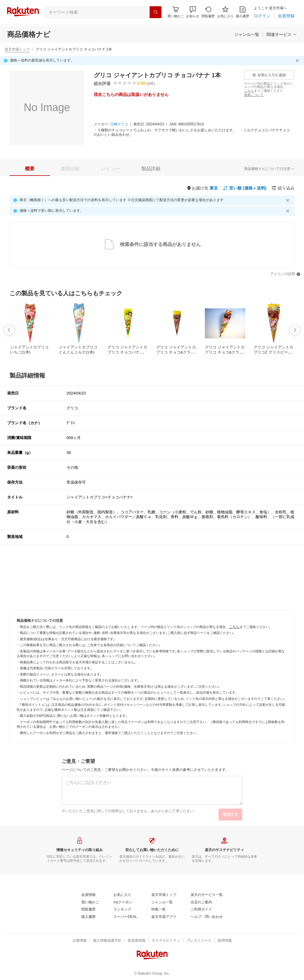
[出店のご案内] (201, 902)
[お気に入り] (225, 12)
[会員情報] (88, 895)
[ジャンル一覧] (247, 34)
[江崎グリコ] (119, 124)
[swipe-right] (295, 330)
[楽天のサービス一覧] (207, 895)
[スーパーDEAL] (125, 917)
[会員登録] (286, 16)
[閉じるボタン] (298, 61)
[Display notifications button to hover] (176, 12)
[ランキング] (122, 910)
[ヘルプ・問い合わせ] (207, 917)
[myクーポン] (123, 902)
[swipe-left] (9, 330)
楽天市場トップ (17, 49)
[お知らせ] (193, 12)
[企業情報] (80, 941)
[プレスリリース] (199, 941)
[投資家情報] (137, 941)
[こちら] (249, 91)
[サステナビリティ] (166, 941)
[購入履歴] (243, 12)
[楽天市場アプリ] (164, 917)
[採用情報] (225, 941)
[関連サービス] (282, 34)
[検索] (156, 12)
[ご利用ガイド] (201, 910)
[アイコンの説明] (285, 274)
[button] (193, 12)
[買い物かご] (90, 902)
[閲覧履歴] (208, 12)
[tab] (30, 169)
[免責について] (254, 95)
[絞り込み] (283, 188)
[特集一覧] (159, 910)
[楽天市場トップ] (164, 895)
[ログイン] (262, 16)
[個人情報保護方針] (107, 941)
